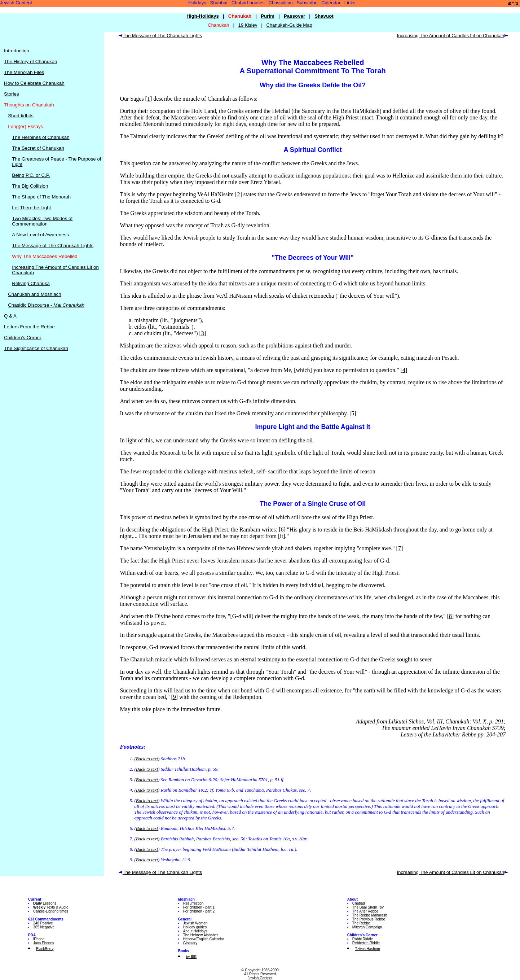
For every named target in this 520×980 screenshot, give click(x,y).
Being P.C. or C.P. (31, 175)
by (191, 957)
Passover (294, 16)
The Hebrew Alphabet (200, 935)
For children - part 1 (199, 907)
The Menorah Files (24, 72)
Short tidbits (21, 116)
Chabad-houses (248, 3)
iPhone (39, 939)
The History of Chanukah (30, 62)
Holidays (197, 3)
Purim (268, 16)
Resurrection (193, 903)
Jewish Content (16, 3)
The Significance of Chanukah (36, 348)
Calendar (331, 3)
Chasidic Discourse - (46, 305)
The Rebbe (361, 923)
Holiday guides (195, 927)
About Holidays (195, 931)
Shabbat (219, 3)
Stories (11, 94)
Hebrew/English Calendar (204, 939)
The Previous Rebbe (369, 919)
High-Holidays (203, 16)
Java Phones (44, 943)
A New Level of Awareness (40, 235)
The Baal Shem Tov (368, 907)
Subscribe (307, 3)
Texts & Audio (51, 907)
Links (350, 3)
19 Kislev (248, 25)
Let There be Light (31, 208)
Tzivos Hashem (368, 949)
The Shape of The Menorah (41, 197)
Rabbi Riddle (363, 939)
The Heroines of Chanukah (41, 137)
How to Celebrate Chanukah (34, 83)
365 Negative (44, 927)
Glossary (190, 943)
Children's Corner (23, 338)
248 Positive (43, 923)
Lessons (45, 903)
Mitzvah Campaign (367, 927)
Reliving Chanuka (31, 283)
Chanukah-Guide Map (289, 25)
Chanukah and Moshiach (34, 294)
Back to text (147, 759)
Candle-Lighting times (51, 911)
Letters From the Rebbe (29, 327)
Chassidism (281, 3)
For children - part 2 (199, 911)
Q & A (10, 316)
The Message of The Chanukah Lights (53, 246)
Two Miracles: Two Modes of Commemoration (42, 221)
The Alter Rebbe (365, 911)
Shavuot (324, 16)
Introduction (17, 51)
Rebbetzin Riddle (366, 943)
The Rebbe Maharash (370, 915)
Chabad (359, 903)
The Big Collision (30, 186)
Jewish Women (195, 923)
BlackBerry (45, 949)
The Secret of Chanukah (38, 148)
